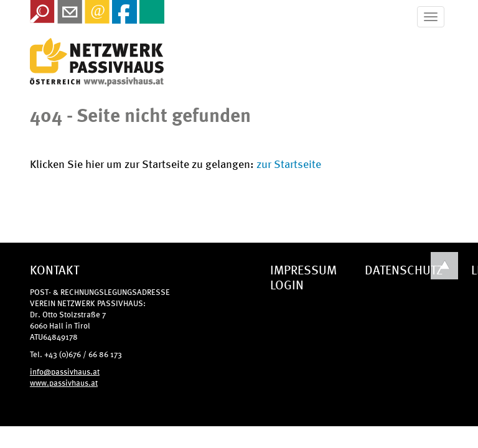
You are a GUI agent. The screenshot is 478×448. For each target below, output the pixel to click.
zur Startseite (289, 163)
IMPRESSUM (303, 269)
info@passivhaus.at (65, 371)
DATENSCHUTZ (404, 269)
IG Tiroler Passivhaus (97, 62)
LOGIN (287, 284)
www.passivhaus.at (64, 382)
